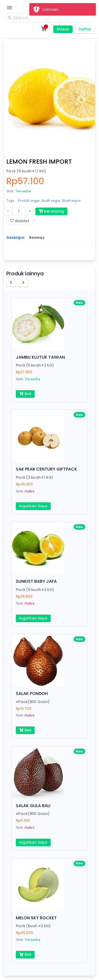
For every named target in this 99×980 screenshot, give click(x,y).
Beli (25, 394)
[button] (11, 283)
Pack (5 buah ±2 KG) (35, 365)
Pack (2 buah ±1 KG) (34, 478)
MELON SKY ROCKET (36, 918)
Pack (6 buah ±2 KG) (35, 590)
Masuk (63, 29)
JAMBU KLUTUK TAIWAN (40, 357)
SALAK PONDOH (32, 693)
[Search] (49, 18)
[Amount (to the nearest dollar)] (19, 211)
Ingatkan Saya (33, 506)
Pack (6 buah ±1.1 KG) (26, 171)
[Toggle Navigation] (10, 8)
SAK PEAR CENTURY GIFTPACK (46, 469)
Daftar (85, 29)
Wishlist (20, 221)
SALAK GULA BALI (33, 806)
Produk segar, (29, 200)
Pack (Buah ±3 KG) (33, 926)
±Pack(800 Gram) (33, 702)
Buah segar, (51, 200)
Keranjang (51, 211)
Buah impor (72, 200)
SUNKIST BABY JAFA (36, 581)
